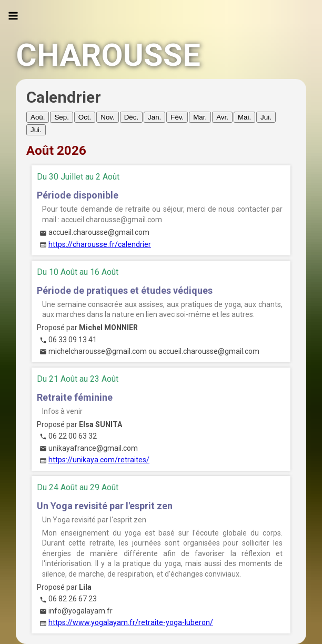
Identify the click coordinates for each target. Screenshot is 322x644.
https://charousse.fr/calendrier (100, 244)
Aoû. (38, 117)
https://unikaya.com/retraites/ (99, 460)
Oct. (85, 117)
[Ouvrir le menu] (13, 16)
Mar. (200, 117)
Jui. (266, 117)
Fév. (177, 117)
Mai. (244, 117)
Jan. (154, 117)
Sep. (61, 117)
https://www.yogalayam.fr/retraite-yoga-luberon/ (131, 622)
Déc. (131, 117)
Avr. (222, 117)
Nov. (107, 117)
